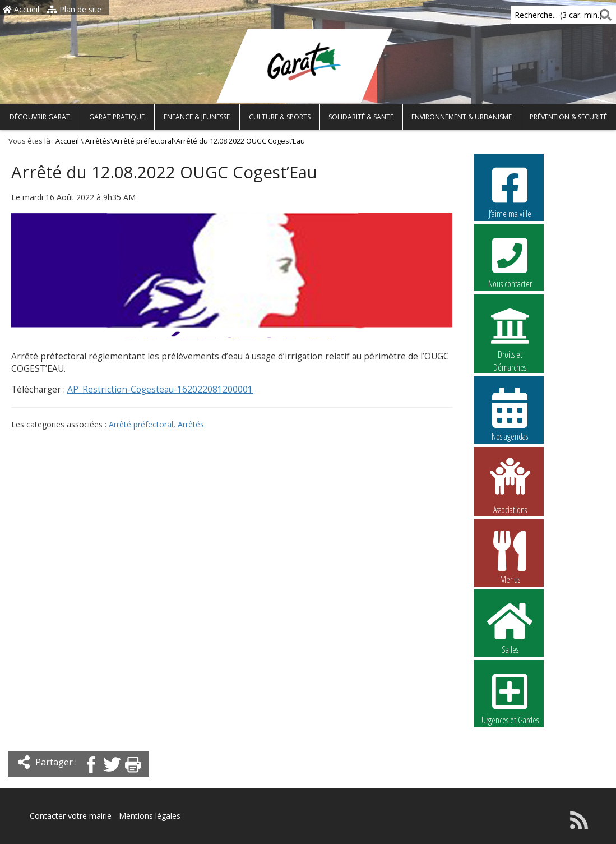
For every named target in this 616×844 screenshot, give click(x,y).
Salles (510, 627)
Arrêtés (98, 141)
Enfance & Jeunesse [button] (197, 117)
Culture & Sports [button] (280, 117)
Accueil (21, 9)
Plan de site (74, 9)
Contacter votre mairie (71, 816)
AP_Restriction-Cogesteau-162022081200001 (160, 389)
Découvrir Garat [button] (40, 117)
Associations (510, 485)
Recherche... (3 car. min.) (539, 15)
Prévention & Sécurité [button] (568, 117)
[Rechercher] (603, 15)
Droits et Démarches (510, 333)
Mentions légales (150, 816)
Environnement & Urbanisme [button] (462, 117)
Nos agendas (510, 414)
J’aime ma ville (510, 191)
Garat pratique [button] (117, 117)
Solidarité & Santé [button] (361, 117)
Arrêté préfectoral (143, 141)
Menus (510, 557)
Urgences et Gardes (510, 698)
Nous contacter (510, 261)
